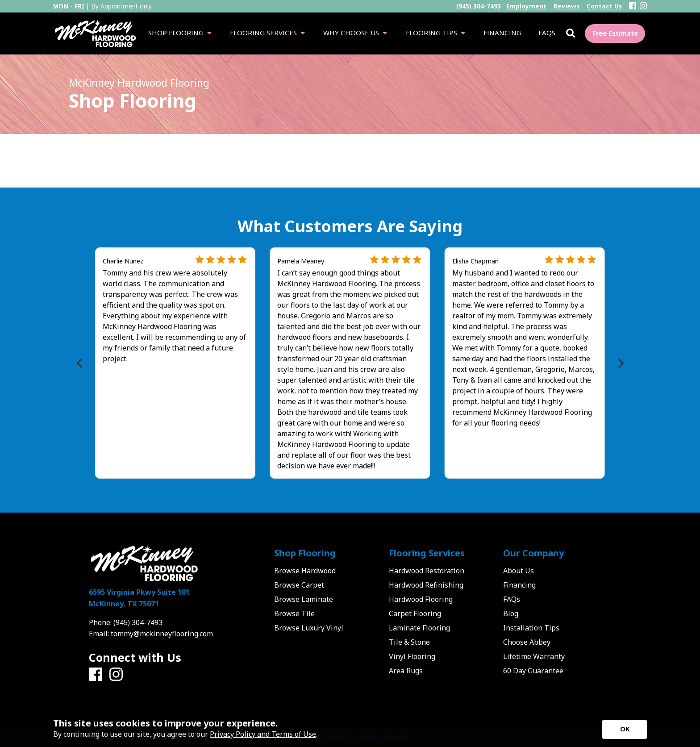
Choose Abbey (527, 642)
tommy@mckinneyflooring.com (162, 634)
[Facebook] (633, 6)
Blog (511, 613)
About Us (519, 571)
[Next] (620, 363)
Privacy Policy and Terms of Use (263, 734)
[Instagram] (643, 6)
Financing (519, 585)
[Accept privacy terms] (625, 729)
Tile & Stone (409, 642)
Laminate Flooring (419, 628)
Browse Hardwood (305, 571)
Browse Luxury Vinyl (309, 628)
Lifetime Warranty (534, 656)
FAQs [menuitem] (547, 33)
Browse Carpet (299, 585)
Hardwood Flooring (421, 599)
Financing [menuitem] (502, 33)
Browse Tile (294, 613)
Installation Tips (531, 628)
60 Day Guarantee (533, 671)
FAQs (512, 599)
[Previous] (80, 363)
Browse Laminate (304, 599)
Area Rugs (406, 671)
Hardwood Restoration (427, 571)
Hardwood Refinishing (426, 585)
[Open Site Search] (571, 34)
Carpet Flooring (415, 613)
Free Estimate (615, 33)
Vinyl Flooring (412, 656)
